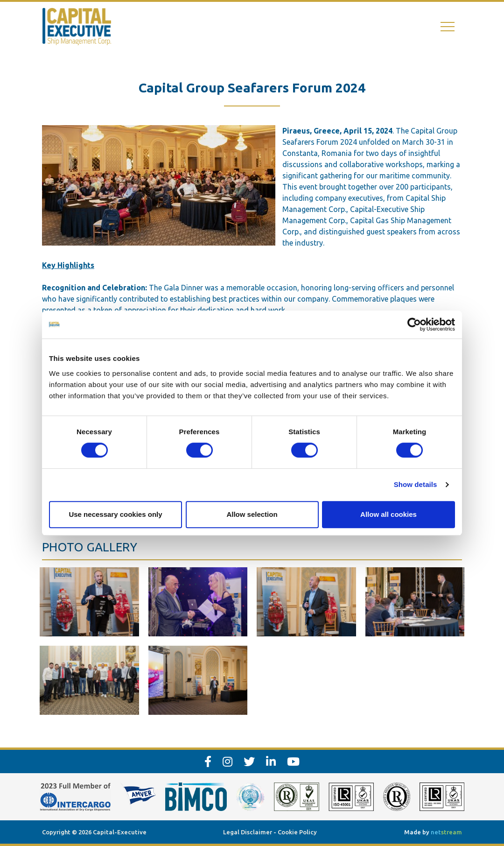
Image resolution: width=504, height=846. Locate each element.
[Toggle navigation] (448, 27)
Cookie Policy (297, 832)
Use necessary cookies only (115, 514)
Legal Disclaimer (248, 832)
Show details (416, 484)
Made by (433, 832)
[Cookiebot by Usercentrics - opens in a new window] (414, 324)
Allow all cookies (388, 514)
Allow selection (252, 514)
